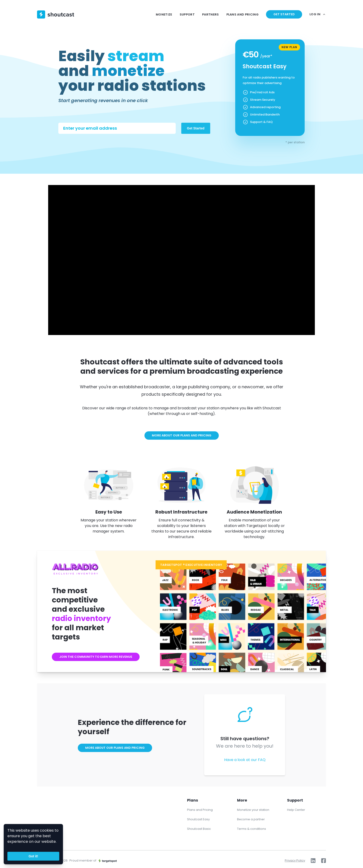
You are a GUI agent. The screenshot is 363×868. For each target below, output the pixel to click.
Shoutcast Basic (199, 829)
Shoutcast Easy (198, 819)
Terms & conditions (252, 829)
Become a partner (251, 819)
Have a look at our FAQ (245, 760)
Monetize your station (253, 810)
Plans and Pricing (200, 810)
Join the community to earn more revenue (96, 657)
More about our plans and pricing (182, 435)
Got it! (33, 856)
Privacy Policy (295, 860)
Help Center (296, 810)
